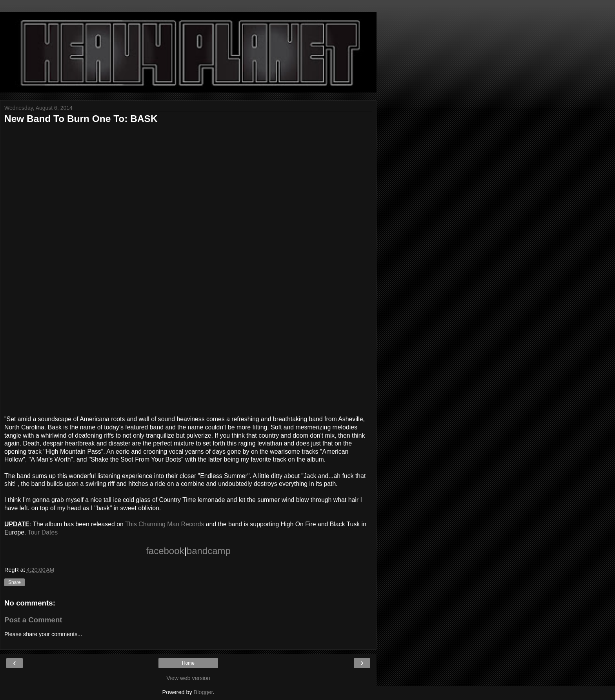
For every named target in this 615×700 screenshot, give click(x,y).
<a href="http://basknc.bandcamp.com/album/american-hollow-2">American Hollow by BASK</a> (142, 268)
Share (15, 582)
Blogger (203, 692)
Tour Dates (43, 532)
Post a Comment (33, 620)
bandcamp (209, 551)
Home (188, 663)
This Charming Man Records (165, 524)
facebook (165, 551)
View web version (188, 678)
